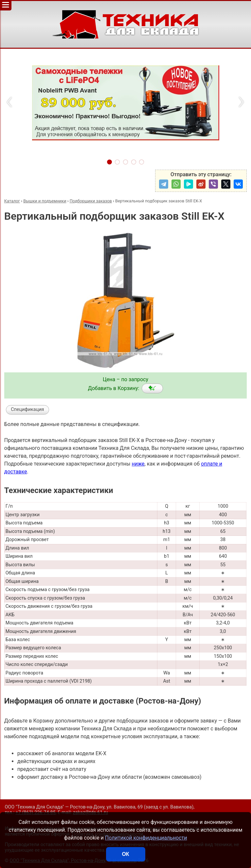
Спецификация (27, 409)
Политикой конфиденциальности (146, 838)
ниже (138, 464)
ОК (125, 854)
